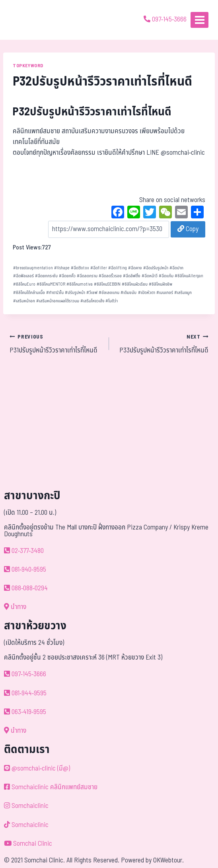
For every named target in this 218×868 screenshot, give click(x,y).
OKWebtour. (168, 860)
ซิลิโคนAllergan (189, 276)
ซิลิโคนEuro (24, 284)
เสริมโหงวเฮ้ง (92, 301)
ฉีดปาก (176, 268)
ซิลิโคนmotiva (80, 284)
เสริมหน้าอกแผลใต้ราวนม (58, 301)
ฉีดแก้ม (166, 276)
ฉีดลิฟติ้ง (131, 276)
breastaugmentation (33, 268)
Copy (188, 229)
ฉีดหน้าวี (150, 276)
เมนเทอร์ (165, 293)
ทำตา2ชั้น (55, 293)
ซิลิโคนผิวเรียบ (135, 284)
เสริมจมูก (183, 293)
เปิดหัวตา (147, 293)
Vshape (62, 268)
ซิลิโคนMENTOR (51, 284)
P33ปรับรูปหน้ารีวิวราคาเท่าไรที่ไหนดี (162, 344)
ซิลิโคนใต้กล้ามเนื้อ (29, 293)
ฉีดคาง (135, 268)
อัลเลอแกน (109, 293)
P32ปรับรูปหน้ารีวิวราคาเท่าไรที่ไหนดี (92, 112)
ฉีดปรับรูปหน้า (156, 268)
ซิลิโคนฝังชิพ (161, 284)
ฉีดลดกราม (87, 276)
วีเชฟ (92, 293)
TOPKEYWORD (28, 66)
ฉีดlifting (118, 268)
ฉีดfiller (99, 268)
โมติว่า (112, 301)
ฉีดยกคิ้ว (67, 276)
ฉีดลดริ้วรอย (110, 276)
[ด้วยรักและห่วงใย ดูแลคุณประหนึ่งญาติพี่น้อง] (29, 20)
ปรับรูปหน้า (75, 293)
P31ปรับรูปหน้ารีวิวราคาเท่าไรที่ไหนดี (56, 344)
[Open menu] (200, 20)
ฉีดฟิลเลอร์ (23, 276)
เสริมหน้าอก (24, 301)
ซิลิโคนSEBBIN (107, 284)
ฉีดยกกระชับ (46, 276)
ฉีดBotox (80, 268)
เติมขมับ (128, 293)
